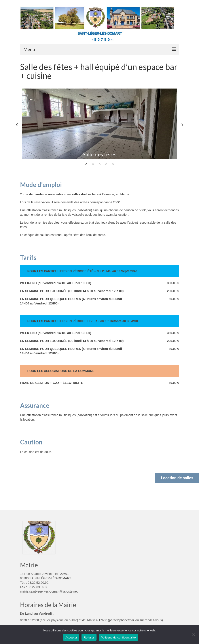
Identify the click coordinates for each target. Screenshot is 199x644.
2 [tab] (93, 164)
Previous (17, 125)
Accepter (71, 637)
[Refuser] (193, 635)
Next (182, 125)
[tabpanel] (100, 124)
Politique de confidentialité (118, 637)
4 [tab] (106, 164)
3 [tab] (100, 164)
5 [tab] (113, 164)
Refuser (89, 637)
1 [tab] (86, 164)
